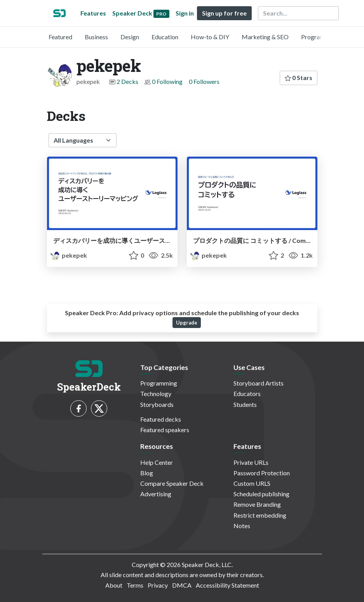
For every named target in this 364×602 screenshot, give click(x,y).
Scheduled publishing (261, 494)
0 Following (167, 81)
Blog (147, 473)
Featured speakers (165, 430)
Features (93, 13)
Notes (242, 526)
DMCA (182, 585)
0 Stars (299, 78)
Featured (60, 37)
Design (130, 37)
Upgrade (187, 323)
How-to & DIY (210, 37)
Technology (156, 393)
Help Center (157, 462)
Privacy (158, 585)
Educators (247, 393)
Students (245, 404)
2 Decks (127, 81)
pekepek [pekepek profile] (69, 255)
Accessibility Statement (227, 585)
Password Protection (262, 473)
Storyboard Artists (259, 383)
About (114, 585)
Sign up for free (224, 13)
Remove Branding (257, 504)
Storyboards (157, 404)
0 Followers (204, 81)
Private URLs (251, 462)
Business (96, 37)
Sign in (185, 13)
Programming (320, 37)
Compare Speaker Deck (172, 483)
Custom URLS (252, 483)
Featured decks (161, 419)
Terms (135, 585)
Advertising (156, 494)
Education (165, 37)
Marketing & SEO (265, 37)
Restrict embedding (260, 515)
